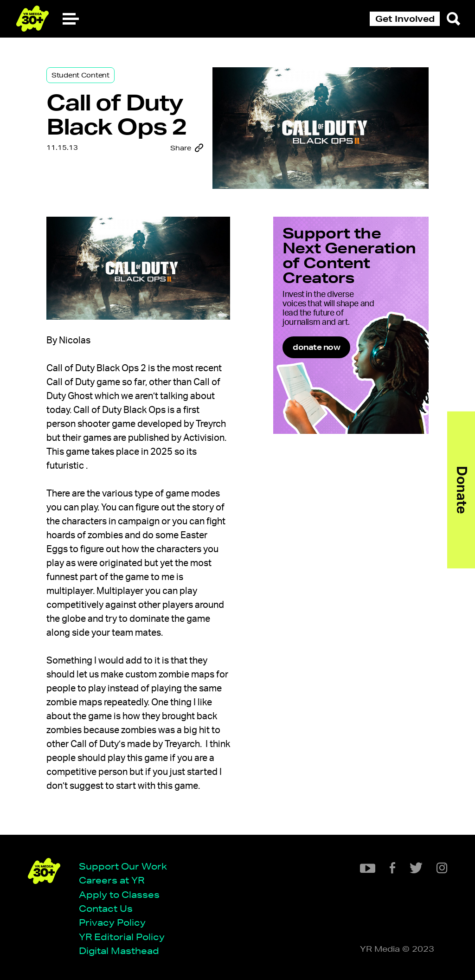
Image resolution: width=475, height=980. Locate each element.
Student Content (80, 75)
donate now (316, 347)
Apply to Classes (119, 894)
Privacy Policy (112, 922)
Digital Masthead (119, 951)
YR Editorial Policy (122, 937)
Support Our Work (123, 866)
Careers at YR (112, 880)
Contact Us (106, 908)
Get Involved (405, 19)
